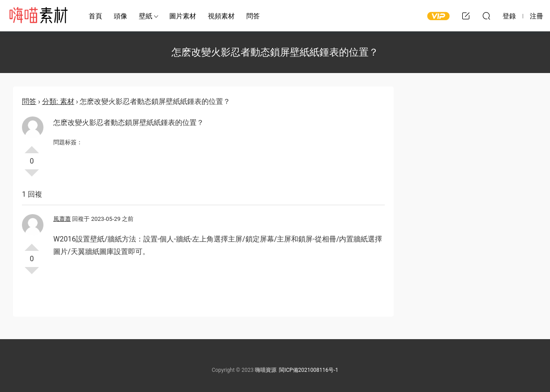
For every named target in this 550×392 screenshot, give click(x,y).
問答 (253, 16)
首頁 (95, 16)
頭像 (120, 16)
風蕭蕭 (62, 219)
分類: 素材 (58, 101)
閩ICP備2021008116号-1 (309, 370)
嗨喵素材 (38, 16)
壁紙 (146, 16)
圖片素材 (183, 16)
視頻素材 (221, 16)
